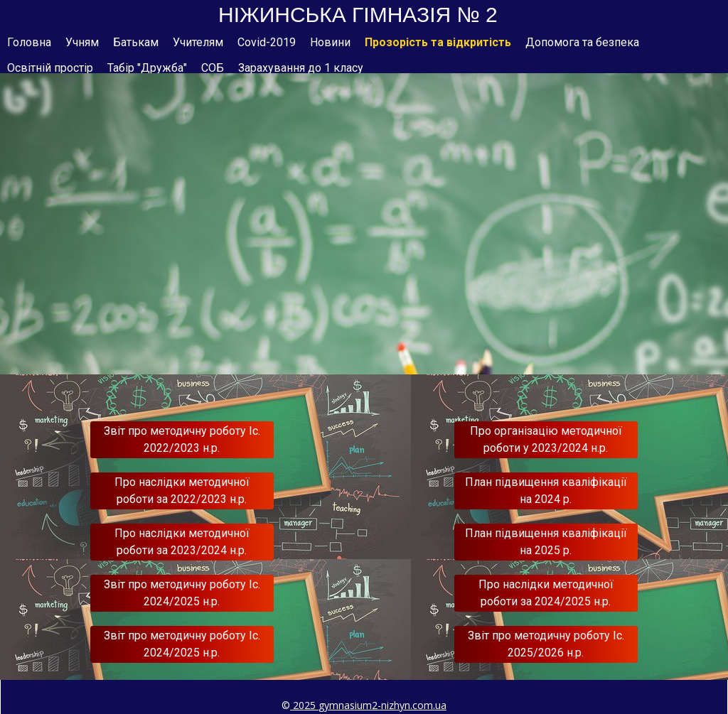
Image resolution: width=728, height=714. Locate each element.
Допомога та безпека (582, 42)
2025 (304, 705)
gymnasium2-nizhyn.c (368, 705)
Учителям (198, 42)
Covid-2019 (267, 42)
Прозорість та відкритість (438, 42)
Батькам (136, 42)
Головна (29, 42)
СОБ (213, 68)
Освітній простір (50, 68)
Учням (82, 42)
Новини (330, 42)
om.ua (432, 705)
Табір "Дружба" (147, 68)
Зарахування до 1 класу (301, 68)
